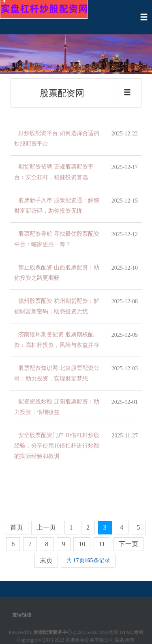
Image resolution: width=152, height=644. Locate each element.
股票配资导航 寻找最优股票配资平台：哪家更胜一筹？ (57, 239)
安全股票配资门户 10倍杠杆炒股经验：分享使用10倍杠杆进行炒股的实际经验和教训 (57, 446)
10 (82, 544)
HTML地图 (131, 632)
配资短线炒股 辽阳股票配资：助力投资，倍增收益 (57, 407)
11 (102, 544)
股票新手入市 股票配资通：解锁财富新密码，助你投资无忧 (57, 206)
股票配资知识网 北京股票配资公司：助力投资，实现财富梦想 (57, 373)
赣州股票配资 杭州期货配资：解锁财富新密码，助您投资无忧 (57, 306)
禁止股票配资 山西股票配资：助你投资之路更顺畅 (57, 273)
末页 (46, 561)
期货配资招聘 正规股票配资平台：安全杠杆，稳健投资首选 (54, 172)
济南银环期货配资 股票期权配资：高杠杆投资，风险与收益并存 (57, 340)
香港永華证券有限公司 (90, 640)
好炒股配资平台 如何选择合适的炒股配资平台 (57, 138)
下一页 (128, 544)
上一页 (46, 527)
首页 (17, 527)
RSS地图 (109, 632)
